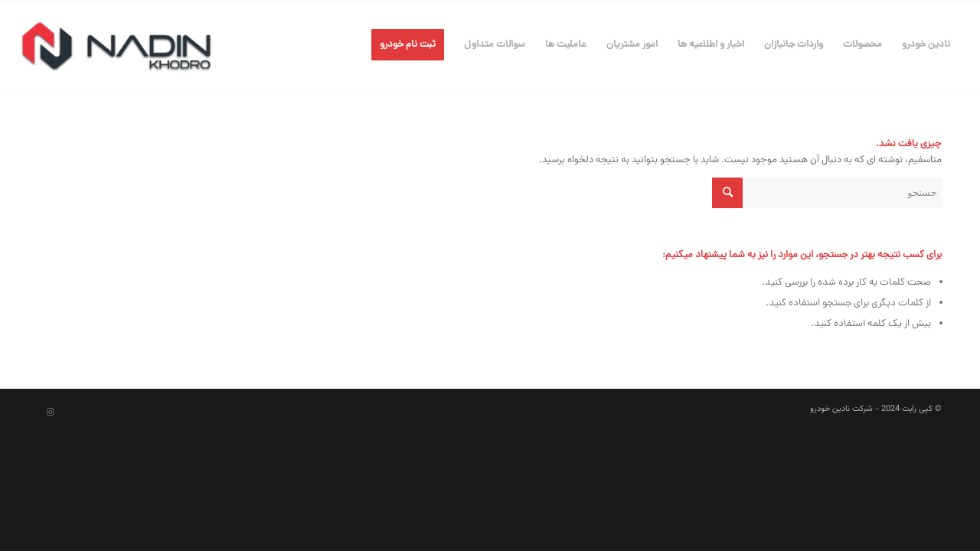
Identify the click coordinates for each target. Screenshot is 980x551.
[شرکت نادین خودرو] (116, 45)
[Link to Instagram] (50, 412)
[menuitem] (926, 45)
